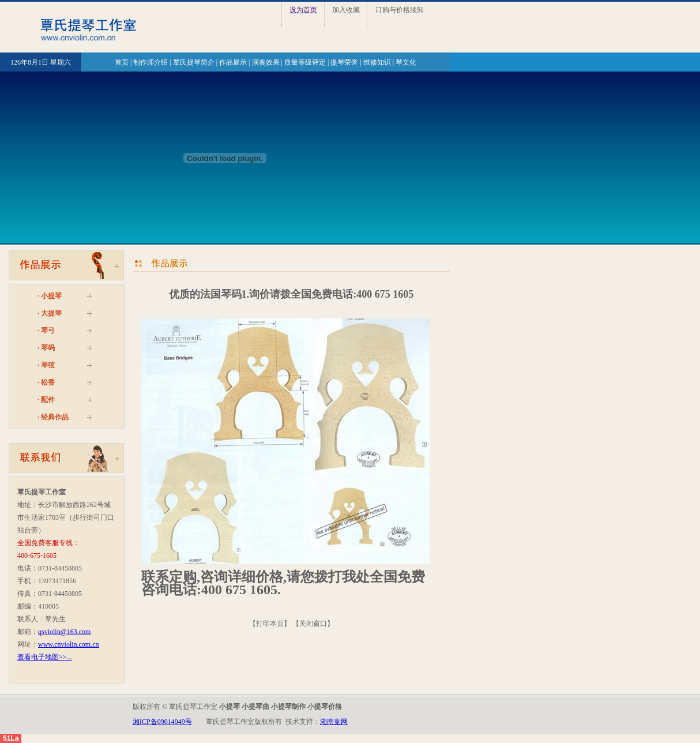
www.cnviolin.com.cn (69, 644)
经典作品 (55, 417)
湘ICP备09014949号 (162, 722)
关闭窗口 (313, 624)
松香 (48, 382)
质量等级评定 (305, 62)
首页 (122, 62)
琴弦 (48, 365)
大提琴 (51, 313)
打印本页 (270, 624)
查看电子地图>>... (45, 657)
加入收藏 (346, 10)
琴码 (48, 348)
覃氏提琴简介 (194, 62)
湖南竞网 (334, 722)
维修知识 (377, 62)
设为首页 (303, 10)
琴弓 (48, 331)
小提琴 (51, 296)
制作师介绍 (150, 62)
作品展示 (233, 62)
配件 (48, 400)
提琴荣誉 (344, 62)
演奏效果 (266, 62)
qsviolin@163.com (64, 632)
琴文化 (406, 62)
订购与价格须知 (400, 10)
